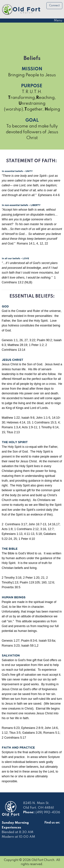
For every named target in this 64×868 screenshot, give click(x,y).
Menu (56, 21)
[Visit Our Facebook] (47, 827)
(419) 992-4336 (48, 812)
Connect (54, 6)
